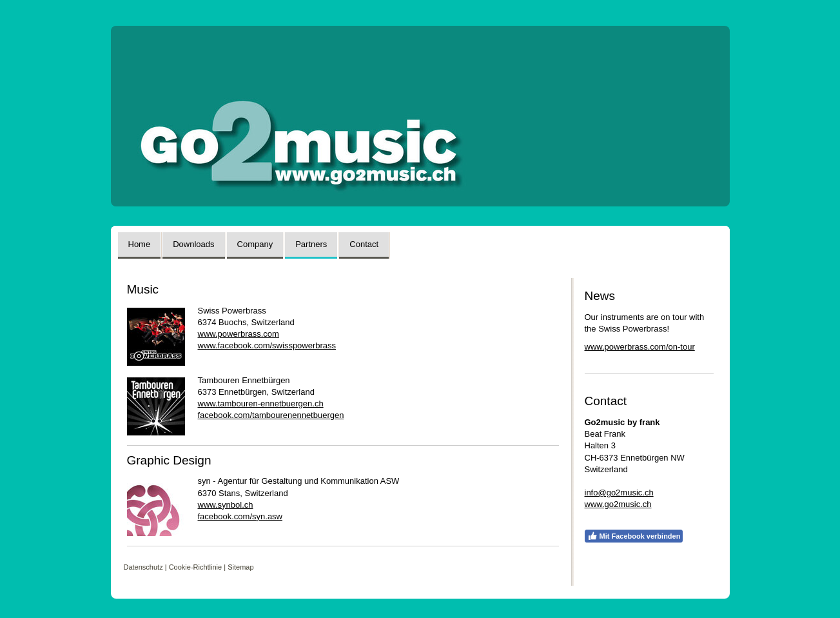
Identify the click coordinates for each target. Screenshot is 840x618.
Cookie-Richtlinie (196, 567)
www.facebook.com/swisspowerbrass (267, 345)
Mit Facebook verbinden (634, 536)
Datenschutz (143, 567)
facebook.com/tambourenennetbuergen (271, 415)
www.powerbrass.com (239, 334)
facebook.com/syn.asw (240, 516)
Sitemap (240, 567)
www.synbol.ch (226, 505)
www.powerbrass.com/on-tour (640, 347)
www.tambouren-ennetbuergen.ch (261, 404)
